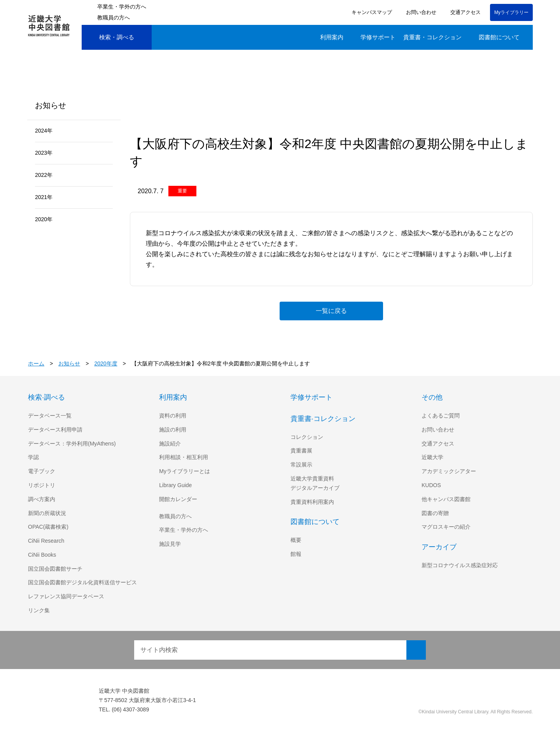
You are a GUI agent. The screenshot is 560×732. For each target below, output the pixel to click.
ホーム (36, 363)
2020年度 (107, 363)
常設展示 (301, 465)
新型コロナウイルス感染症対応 (460, 565)
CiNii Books (43, 555)
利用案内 (332, 37)
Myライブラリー (511, 12)
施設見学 (170, 544)
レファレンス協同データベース (66, 596)
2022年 (44, 175)
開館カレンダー (178, 499)
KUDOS (431, 485)
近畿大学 (432, 457)
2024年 (44, 131)
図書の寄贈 (435, 513)
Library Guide (177, 485)
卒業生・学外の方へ (122, 7)
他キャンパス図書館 (446, 499)
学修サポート (378, 37)
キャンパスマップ (371, 12)
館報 (296, 554)
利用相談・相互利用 (184, 457)
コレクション (307, 437)
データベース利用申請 (55, 430)
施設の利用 (173, 430)
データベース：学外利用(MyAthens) (73, 444)
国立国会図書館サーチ (55, 569)
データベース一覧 (50, 416)
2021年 (44, 197)
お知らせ (70, 363)
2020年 (44, 219)
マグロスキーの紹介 (446, 527)
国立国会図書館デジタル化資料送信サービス (82, 582)
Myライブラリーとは (185, 471)
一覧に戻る (331, 311)
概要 (296, 540)
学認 (33, 457)
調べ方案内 (42, 499)
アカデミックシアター (449, 471)
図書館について (499, 37)
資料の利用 (173, 416)
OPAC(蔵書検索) (48, 527)
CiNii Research (47, 541)
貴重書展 (301, 451)
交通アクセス (464, 12)
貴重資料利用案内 (312, 502)
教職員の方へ (114, 17)
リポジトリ (42, 485)
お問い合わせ (420, 12)
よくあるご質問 (441, 416)
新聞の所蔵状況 (47, 513)
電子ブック (42, 471)
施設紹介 (170, 444)
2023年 (44, 153)
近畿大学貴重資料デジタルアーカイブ (315, 483)
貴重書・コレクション (432, 37)
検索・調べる (111, 38)
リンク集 (39, 610)
